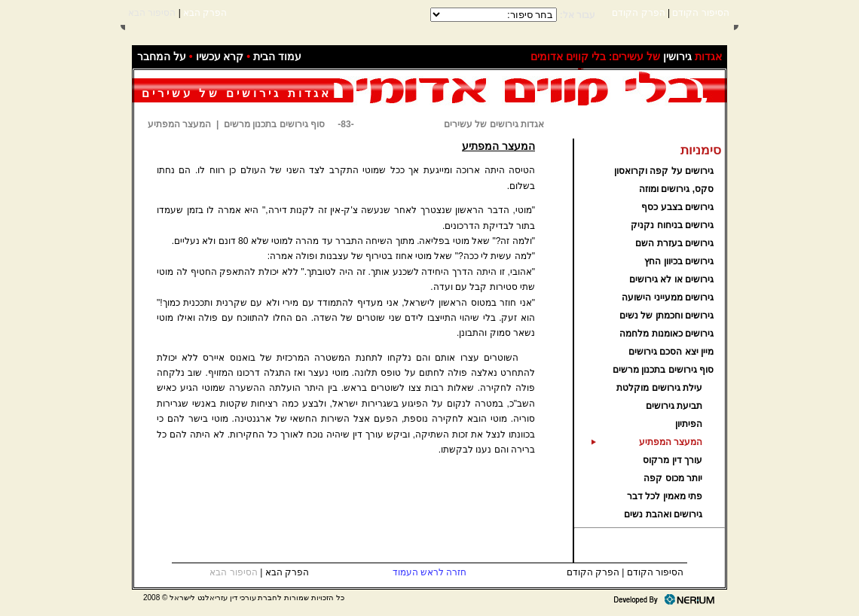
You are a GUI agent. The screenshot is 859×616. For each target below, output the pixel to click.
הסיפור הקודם (700, 13)
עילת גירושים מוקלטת (659, 388)
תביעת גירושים (674, 406)
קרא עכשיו (220, 56)
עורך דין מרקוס (673, 460)
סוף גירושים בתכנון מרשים (663, 370)
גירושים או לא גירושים (671, 279)
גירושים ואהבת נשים (663, 514)
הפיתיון (689, 424)
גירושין (677, 56)
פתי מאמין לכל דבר (665, 496)
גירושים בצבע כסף (677, 207)
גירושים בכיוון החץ (679, 261)
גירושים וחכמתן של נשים (666, 316)
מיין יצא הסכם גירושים (671, 352)
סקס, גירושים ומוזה (676, 189)
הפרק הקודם (638, 13)
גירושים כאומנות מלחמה (666, 334)
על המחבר (162, 56)
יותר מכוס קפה (673, 478)
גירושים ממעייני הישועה (668, 297)
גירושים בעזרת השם (674, 243)
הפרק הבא (205, 13)
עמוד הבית (277, 56)
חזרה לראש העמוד (430, 572)
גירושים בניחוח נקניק (672, 225)
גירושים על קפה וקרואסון (664, 171)
